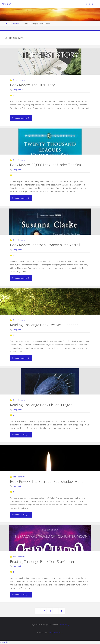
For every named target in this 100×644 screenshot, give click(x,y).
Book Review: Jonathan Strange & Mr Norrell (45, 245)
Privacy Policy (65, 625)
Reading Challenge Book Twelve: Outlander (44, 325)
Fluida (49, 633)
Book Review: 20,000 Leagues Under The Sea (45, 165)
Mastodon (4, 642)
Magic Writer (9, 4)
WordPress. (58, 633)
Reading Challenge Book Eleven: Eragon (41, 405)
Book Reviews (19, 80)
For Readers (14, 24)
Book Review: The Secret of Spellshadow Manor (48, 481)
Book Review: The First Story (32, 85)
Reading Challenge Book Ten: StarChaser (42, 562)
